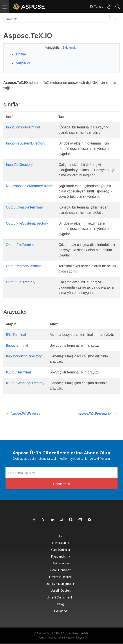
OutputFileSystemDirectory (27, 223)
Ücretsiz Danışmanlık (61, 584)
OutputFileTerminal (21, 245)
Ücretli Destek (61, 590)
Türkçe (96, 7)
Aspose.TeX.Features (23, 413)
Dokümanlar (60, 563)
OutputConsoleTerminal (24, 207)
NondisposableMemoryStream (30, 186)
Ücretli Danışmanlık (60, 597)
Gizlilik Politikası (48, 638)
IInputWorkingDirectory (24, 356)
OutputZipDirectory (21, 282)
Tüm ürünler (61, 543)
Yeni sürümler (61, 550)
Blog (60, 604)
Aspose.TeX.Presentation (97, 413)
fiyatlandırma (61, 556)
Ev (61, 536)
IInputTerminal (17, 345)
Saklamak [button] (70, 48)
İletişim (80, 638)
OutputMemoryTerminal (24, 266)
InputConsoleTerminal (23, 127)
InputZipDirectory (19, 165)
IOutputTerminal (18, 372)
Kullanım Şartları (66, 638)
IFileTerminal (16, 335)
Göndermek (61, 484)
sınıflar (21, 54)
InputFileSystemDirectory (26, 143)
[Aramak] (57, 19)
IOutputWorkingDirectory (25, 383)
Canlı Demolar (60, 570)
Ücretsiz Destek (60, 577)
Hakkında (61, 611)
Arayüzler (23, 63)
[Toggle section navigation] (115, 19)
